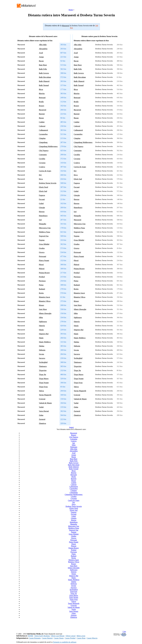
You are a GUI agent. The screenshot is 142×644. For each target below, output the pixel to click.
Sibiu (41, 317)
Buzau (41, 118)
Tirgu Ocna (43, 387)
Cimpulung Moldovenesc (48, 146)
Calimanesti (43, 130)
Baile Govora (44, 73)
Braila (41, 102)
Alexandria (43, 49)
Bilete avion (81, 636)
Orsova (42, 252)
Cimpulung (43, 142)
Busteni (42, 114)
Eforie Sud (43, 191)
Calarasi (42, 126)
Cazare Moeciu (92, 638)
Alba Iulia (43, 45)
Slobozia (42, 350)
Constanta (43, 155)
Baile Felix (43, 69)
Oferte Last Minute (58, 636)
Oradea (42, 248)
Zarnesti (42, 419)
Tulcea (41, 391)
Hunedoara (43, 216)
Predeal (42, 277)
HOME (31, 636)
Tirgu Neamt (44, 383)
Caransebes (43, 134)
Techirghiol (43, 362)
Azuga (41, 57)
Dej (40, 175)
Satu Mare (43, 309)
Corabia (42, 159)
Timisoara (43, 366)
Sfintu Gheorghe (45, 313)
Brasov (42, 106)
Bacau (41, 61)
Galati (41, 203)
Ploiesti (42, 269)
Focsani (42, 199)
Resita (41, 293)
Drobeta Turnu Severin (48, 183)
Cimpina (42, 138)
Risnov (42, 305)
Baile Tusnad (44, 85)
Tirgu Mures (44, 379)
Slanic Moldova (45, 342)
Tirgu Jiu (42, 375)
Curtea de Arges (45, 171)
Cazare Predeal (70, 638)
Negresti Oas (44, 236)
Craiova (42, 167)
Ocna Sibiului (44, 244)
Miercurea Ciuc (45, 228)
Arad (41, 53)
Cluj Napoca (44, 151)
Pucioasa (42, 281)
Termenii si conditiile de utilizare (65, 642)
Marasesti (78, 220)
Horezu (42, 212)
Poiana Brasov (44, 273)
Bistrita (42, 94)
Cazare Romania (35, 638)
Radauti (42, 289)
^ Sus (124, 632)
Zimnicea (42, 423)
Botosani (42, 98)
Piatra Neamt (44, 260)
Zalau (41, 415)
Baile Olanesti (44, 81)
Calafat (42, 122)
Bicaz (41, 89)
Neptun (42, 240)
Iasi (40, 220)
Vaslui (41, 407)
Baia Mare (43, 65)
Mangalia (43, 224)
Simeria (42, 326)
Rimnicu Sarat (44, 297)
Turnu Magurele (45, 395)
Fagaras (42, 195)
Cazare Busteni (47, 638)
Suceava (42, 358)
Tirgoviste (43, 370)
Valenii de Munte (45, 403)
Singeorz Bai (44, 334)
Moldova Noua (44, 232)
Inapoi (71, 427)
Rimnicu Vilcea (45, 301)
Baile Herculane (45, 77)
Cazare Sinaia (59, 638)
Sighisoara (43, 322)
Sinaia (41, 330)
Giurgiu (42, 208)
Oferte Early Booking (42, 636)
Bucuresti (43, 110)
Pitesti (41, 265)
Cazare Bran (81, 638)
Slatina (42, 346)
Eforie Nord (43, 187)
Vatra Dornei (44, 411)
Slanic (41, 338)
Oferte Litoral (71, 636)
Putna (41, 285)
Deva (41, 179)
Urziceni (42, 399)
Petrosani (43, 256)
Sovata (41, 354)
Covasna (42, 163)
